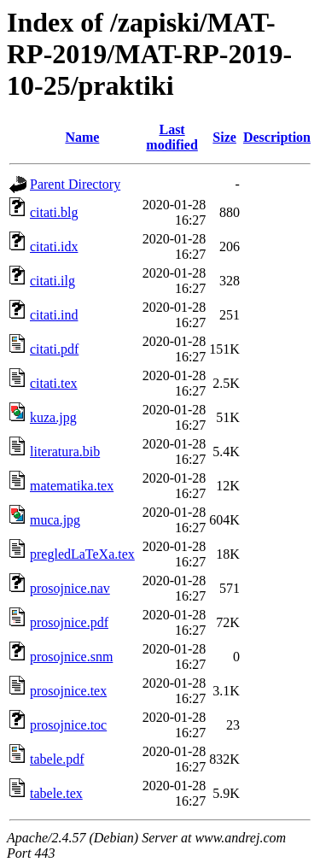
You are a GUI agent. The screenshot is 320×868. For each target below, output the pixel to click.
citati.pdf (54, 349)
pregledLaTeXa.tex (82, 554)
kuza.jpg (53, 417)
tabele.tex (56, 793)
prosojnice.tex (68, 691)
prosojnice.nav (70, 588)
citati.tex (54, 383)
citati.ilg (52, 281)
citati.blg (54, 212)
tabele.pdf (57, 759)
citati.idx (54, 246)
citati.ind (54, 315)
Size (224, 137)
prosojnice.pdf (69, 622)
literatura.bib (65, 452)
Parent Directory (75, 184)
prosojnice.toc (68, 725)
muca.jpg (55, 520)
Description (277, 137)
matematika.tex (72, 486)
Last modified (172, 137)
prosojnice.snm (71, 657)
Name (82, 137)
